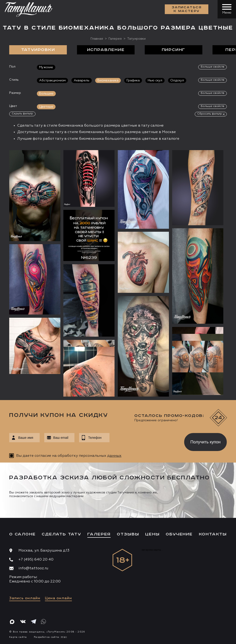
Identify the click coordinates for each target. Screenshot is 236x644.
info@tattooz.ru (33, 568)
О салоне (22, 534)
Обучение (179, 534)
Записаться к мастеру (187, 9)
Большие (46, 94)
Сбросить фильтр (210, 114)
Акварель (82, 80)
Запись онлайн (25, 598)
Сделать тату (61, 534)
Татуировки (38, 50)
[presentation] (143, 441)
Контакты (213, 534)
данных (114, 456)
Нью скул (155, 80)
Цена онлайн (58, 598)
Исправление (106, 50)
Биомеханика (108, 80)
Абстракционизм (52, 80)
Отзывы (128, 534)
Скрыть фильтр (22, 114)
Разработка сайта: (50, 637)
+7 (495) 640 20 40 (36, 560)
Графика (133, 80)
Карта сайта (18, 637)
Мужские (46, 67)
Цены (152, 534)
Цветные (46, 107)
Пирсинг (174, 50)
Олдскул (177, 80)
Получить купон (205, 442)
